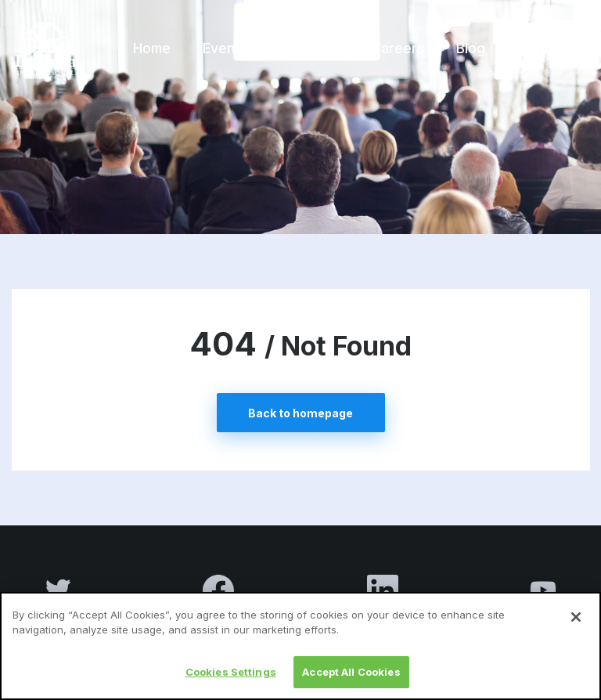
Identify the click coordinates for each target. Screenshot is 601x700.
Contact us (554, 48)
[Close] (576, 625)
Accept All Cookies (351, 680)
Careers (398, 48)
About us (309, 48)
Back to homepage (300, 413)
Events (225, 48)
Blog (471, 48)
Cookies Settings (231, 680)
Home (152, 48)
